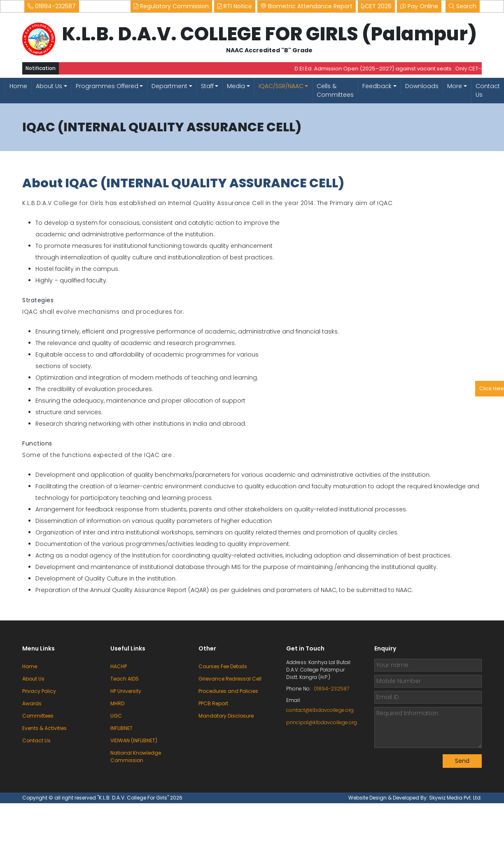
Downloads (422, 86)
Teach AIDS (125, 679)
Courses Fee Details (223, 666)
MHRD (117, 703)
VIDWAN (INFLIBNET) (134, 740)
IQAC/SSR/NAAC (281, 86)
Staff (207, 86)
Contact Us (488, 90)
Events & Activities (44, 728)
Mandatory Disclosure (226, 716)
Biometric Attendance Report (307, 6)
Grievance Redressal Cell (230, 679)
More (455, 86)
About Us (49, 86)
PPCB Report (213, 703)
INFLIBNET (121, 728)
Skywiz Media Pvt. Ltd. (455, 798)
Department (169, 86)
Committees (38, 716)
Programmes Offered (107, 86)
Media (236, 86)
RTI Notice (235, 6)
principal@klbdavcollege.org (320, 722)
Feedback (377, 86)
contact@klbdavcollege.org (320, 710)
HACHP (119, 666)
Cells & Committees (335, 90)
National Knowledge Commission (136, 757)
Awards (32, 703)
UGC (116, 716)
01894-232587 (52, 6)
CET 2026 (376, 6)
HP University (126, 691)
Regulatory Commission (171, 6)
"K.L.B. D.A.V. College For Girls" (134, 798)
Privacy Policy (39, 691)
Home (18, 86)
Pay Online (419, 6)
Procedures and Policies (228, 691)
